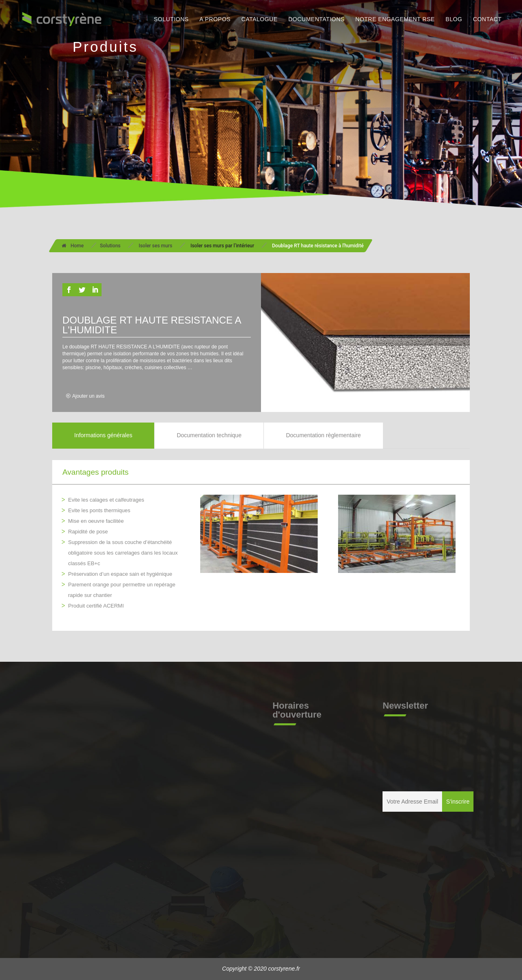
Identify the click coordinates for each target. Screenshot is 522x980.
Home (73, 246)
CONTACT (487, 19)
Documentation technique (209, 435)
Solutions (110, 246)
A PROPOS (215, 19)
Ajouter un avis (88, 396)
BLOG (454, 19)
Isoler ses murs (155, 246)
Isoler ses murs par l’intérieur (222, 246)
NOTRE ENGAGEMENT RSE (395, 19)
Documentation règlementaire (323, 435)
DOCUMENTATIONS (316, 19)
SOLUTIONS (171, 19)
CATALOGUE (260, 19)
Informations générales (103, 435)
